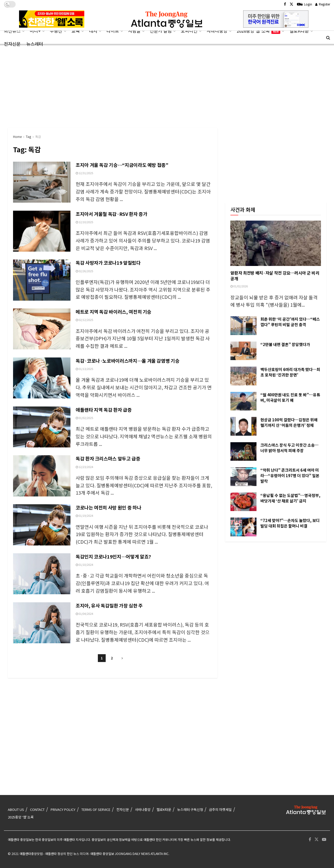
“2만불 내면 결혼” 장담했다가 (285, 344)
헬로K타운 (299, 31)
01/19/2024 (84, 515)
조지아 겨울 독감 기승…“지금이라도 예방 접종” (122, 165)
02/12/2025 (84, 320)
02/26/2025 (84, 271)
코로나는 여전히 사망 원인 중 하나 (108, 507)
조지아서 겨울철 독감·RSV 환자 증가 (111, 214)
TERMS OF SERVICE (96, 809)
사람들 (134, 31)
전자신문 (12, 44)
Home (17, 136)
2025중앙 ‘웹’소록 (21, 817)
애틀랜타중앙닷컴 (31, 854)
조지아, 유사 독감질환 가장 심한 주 (109, 605)
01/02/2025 (84, 418)
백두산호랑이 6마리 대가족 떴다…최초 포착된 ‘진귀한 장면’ (290, 372)
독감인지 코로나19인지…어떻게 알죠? (113, 556)
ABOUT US (16, 809)
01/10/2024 (84, 564)
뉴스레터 (35, 44)
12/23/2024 (84, 467)
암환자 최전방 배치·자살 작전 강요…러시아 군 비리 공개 (275, 276)
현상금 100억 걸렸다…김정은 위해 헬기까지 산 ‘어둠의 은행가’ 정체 (289, 422)
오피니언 (189, 31)
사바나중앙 (217, 31)
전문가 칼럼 (161, 31)
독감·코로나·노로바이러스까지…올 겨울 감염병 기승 (127, 361)
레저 (93, 31)
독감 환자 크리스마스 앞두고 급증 (108, 458)
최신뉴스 (12, 31)
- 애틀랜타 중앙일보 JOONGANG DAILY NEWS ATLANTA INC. (129, 854)
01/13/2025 (84, 369)
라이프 (113, 31)
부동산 (56, 31)
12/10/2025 (84, 222)
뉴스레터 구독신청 (190, 809)
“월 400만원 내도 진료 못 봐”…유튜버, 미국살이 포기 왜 (290, 397)
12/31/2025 (84, 173)
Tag (28, 136)
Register (323, 4)
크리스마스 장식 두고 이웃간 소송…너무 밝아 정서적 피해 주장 (290, 448)
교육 (76, 31)
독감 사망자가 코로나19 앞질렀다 (108, 263)
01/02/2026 (239, 286)
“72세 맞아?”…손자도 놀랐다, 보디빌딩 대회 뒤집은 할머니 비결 (290, 523)
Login (306, 4)
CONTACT (37, 809)
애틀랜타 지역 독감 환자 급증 (104, 410)
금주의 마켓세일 (220, 809)
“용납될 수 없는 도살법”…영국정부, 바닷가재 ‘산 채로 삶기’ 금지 (290, 498)
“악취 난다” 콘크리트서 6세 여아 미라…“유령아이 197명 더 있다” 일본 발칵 (290, 475)
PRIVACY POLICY (63, 809)
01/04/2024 (84, 614)
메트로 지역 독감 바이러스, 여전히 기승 (114, 312)
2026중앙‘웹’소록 (258, 31)
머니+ (35, 31)
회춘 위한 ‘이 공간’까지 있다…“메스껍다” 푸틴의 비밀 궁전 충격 (290, 322)
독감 (38, 136)
